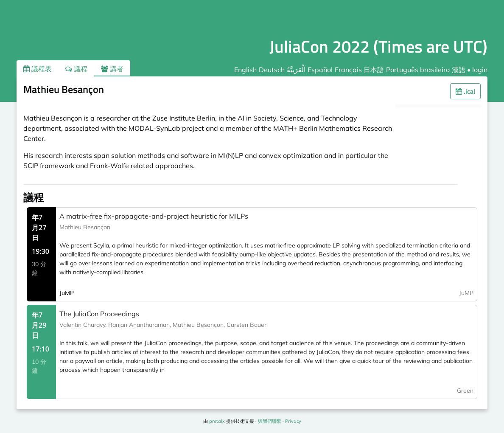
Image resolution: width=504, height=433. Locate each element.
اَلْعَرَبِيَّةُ (296, 70)
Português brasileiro (418, 70)
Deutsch (272, 70)
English (245, 70)
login (480, 70)
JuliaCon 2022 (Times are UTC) (378, 46)
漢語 (459, 70)
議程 (76, 69)
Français (348, 70)
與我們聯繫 (270, 421)
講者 (112, 69)
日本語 (374, 70)
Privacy (293, 421)
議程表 (38, 69)
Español (320, 70)
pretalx (217, 421)
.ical (465, 91)
